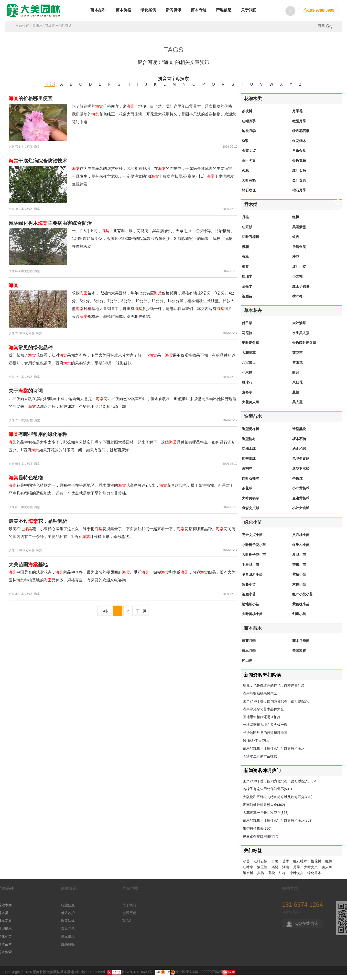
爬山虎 (247, 666)
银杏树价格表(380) (257, 834)
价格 (275, 867)
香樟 (245, 262)
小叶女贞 (297, 878)
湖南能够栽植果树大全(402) (264, 810)
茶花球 (247, 494)
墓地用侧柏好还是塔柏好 (262, 722)
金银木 (247, 292)
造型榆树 (249, 444)
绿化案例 (148, 15)
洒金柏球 (299, 454)
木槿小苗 (299, 590)
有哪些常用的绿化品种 (38, 440)
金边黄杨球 (301, 504)
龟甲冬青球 (301, 464)
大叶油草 (299, 328)
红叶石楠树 (250, 242)
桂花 (296, 262)
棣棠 (245, 272)
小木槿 (247, 378)
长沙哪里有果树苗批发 (260, 762)
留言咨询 (337, 239)
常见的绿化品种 (31, 353)
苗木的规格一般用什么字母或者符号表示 (274, 754)
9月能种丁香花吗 (256, 746)
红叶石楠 (299, 176)
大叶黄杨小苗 (252, 619)
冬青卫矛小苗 (252, 580)
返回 (325, 31)
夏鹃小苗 (299, 560)
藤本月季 (249, 656)
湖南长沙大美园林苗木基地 (53, 977)
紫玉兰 (262, 872)
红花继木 (299, 146)
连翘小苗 (249, 599)
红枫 (296, 222)
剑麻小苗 (299, 619)
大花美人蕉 (250, 407)
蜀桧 (271, 878)
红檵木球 (249, 454)
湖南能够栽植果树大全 (260, 699)
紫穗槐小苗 (301, 609)
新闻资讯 (173, 15)
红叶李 (248, 872)
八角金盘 (299, 156)
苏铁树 (247, 116)
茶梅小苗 (299, 570)
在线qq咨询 (337, 222)
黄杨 (260, 878)
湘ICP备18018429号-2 (138, 977)
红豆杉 (247, 232)
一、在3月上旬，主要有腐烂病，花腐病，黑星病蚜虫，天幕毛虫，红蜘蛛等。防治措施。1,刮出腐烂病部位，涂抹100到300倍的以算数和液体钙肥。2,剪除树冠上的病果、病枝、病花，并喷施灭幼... (154, 244)
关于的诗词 (26, 396)
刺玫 (245, 146)
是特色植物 (26, 483)
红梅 (282, 878)
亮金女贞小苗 (252, 540)
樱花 (245, 252)
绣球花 (247, 388)
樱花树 (316, 867)
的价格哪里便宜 (31, 104)
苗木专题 (199, 15)
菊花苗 (297, 358)
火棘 (245, 176)
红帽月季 (249, 126)
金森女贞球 (250, 513)
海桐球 (247, 474)
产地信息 (224, 15)
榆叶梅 (297, 301)
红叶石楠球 (250, 484)
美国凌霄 (299, 656)
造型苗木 (253, 422)
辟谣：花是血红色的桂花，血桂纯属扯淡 (274, 691)
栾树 (275, 872)
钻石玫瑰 (249, 196)
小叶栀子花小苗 (254, 550)
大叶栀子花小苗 (254, 560)
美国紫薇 (299, 232)
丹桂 (245, 222)
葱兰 (296, 398)
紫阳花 (297, 368)
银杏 (296, 242)
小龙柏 (297, 282)
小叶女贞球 (301, 513)
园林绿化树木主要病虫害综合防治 (50, 228)
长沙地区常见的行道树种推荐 (265, 738)
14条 (105, 616)
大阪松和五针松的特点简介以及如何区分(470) (278, 802)
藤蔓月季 (249, 646)
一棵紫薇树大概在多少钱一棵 (265, 730)
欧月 (296, 378)
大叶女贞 (311, 872)
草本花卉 (253, 316)
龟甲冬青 (249, 166)
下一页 (141, 616)
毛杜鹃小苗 (250, 570)
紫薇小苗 (299, 580)
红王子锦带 (301, 292)
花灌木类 (253, 104)
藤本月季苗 (301, 646)
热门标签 (48, 31)
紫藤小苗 (249, 590)
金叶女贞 (299, 186)
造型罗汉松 (301, 474)
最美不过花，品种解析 (38, 526)
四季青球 (249, 464)
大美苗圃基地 (28, 570)
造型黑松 (299, 434)
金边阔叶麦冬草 (304, 348)
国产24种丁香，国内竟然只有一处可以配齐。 (277, 707)
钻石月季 (299, 196)
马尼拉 (247, 338)
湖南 (286, 872)
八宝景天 (249, 368)
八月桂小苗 (301, 540)
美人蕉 (297, 407)
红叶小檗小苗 (303, 599)
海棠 (37, 152)
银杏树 (248, 878)
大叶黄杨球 (250, 504)
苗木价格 (123, 15)
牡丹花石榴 (301, 136)
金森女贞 (249, 156)
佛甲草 (247, 328)
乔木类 (251, 210)
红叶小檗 (299, 272)
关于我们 (249, 15)
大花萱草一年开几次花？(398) (266, 818)
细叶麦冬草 (250, 348)
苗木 (286, 867)
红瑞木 (247, 282)
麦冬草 (247, 398)
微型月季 (299, 126)
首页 (36, 31)
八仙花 (297, 388)
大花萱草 (249, 358)
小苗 (246, 867)
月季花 (297, 116)
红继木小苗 (301, 550)
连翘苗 (247, 301)
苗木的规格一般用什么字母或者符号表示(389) (278, 826)
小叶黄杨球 (301, 494)
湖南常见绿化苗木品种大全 (263, 714)
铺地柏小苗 (250, 609)
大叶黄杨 (249, 186)
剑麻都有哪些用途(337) (261, 842)
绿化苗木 (314, 878)
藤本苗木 (253, 634)
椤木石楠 (299, 444)
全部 (49, 90)
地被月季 (249, 136)
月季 (297, 872)
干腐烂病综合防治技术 (38, 166)
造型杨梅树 (250, 434)
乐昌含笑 (299, 252)
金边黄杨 (299, 166)
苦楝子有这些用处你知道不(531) (267, 794)
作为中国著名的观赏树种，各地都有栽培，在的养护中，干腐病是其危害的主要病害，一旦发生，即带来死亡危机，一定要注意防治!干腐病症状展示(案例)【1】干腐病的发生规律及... (154, 182)
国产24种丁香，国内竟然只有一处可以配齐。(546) (281, 786)
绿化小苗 (253, 528)
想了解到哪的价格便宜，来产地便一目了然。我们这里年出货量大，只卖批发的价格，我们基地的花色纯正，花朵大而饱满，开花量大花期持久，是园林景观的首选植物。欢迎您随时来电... (154, 119)
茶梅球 (297, 484)
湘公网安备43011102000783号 (196, 977)
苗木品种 (98, 15)
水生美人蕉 (301, 338)
